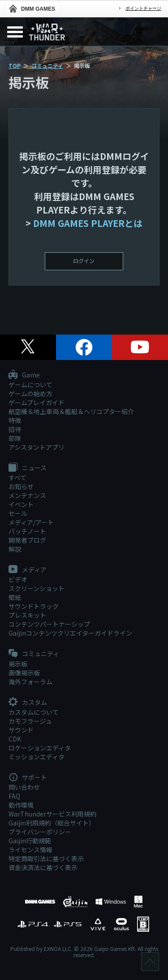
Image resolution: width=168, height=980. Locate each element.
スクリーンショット (37, 588)
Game (24, 375)
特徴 (15, 420)
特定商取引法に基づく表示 (46, 859)
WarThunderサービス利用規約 (52, 814)
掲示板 (18, 664)
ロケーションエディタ (40, 748)
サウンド (21, 730)
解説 (15, 549)
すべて (17, 477)
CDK (15, 739)
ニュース (28, 468)
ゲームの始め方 (30, 394)
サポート (28, 778)
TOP (15, 65)
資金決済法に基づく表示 (43, 867)
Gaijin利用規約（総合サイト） (52, 823)
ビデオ (18, 579)
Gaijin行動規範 (30, 841)
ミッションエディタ (37, 757)
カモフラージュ (30, 721)
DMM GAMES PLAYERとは (88, 223)
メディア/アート (31, 522)
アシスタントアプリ (37, 447)
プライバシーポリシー (40, 832)
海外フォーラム (30, 682)
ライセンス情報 (30, 850)
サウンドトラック (34, 606)
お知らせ (21, 486)
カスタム (28, 703)
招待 (15, 429)
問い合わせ (24, 787)
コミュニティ (47, 65)
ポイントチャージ (143, 8)
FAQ (14, 796)
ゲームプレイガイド (37, 402)
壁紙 (15, 597)
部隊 (15, 438)
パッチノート (27, 531)
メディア (28, 570)
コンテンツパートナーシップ (49, 624)
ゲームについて (30, 385)
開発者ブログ (27, 540)
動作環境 (21, 805)
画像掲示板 (24, 673)
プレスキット (27, 615)
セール (18, 513)
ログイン (84, 261)
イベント (21, 504)
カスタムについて (34, 712)
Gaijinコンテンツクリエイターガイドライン (70, 633)
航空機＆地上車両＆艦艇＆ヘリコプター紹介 (71, 411)
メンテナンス (27, 495)
